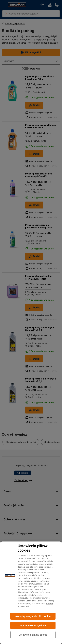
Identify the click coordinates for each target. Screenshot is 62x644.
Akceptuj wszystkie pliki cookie (33, 616)
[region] (31, 593)
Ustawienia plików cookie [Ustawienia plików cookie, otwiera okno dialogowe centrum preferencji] (33, 635)
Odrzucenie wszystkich (33, 625)
